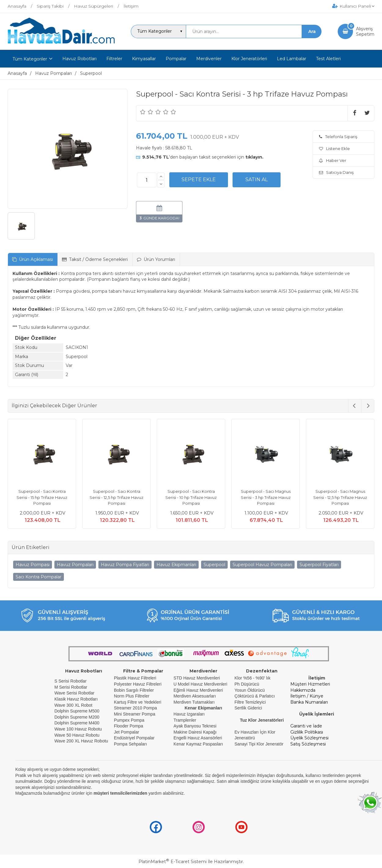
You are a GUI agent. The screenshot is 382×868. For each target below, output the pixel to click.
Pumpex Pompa (129, 720)
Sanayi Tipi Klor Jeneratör (259, 744)
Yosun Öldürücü (250, 690)
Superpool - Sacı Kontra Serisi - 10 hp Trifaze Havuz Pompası (191, 497)
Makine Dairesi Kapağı (195, 732)
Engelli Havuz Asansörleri (198, 738)
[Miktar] (147, 180)
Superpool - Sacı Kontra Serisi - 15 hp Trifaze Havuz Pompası (42, 497)
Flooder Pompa (129, 726)
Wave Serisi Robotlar (74, 693)
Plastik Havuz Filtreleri (135, 678)
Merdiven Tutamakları (194, 702)
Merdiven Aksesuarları (195, 696)
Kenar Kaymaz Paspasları (198, 744)
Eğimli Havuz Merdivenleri (198, 690)
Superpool (214, 565)
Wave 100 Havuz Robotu (79, 729)
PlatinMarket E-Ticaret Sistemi (173, 862)
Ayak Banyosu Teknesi (195, 726)
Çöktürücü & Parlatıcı (255, 696)
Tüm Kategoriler (30, 59)
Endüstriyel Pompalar (134, 738)
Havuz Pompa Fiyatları (125, 565)
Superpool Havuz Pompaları (262, 565)
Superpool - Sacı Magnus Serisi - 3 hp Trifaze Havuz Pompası (266, 497)
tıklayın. (254, 157)
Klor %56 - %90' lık (252, 678)
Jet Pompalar (127, 732)
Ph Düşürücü (247, 684)
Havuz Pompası (33, 565)
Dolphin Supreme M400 (77, 723)
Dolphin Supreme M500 (77, 711)
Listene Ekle (334, 148)
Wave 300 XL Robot (73, 705)
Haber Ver (333, 160)
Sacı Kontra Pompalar (39, 577)
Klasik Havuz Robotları (76, 699)
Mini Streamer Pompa (135, 714)
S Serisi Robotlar (70, 681)
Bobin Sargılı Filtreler (134, 690)
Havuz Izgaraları (189, 714)
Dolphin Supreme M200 (77, 717)
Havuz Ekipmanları (176, 565)
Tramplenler (185, 720)
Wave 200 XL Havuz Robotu (82, 741)
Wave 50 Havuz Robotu (77, 735)
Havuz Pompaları (75, 565)
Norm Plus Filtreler (132, 696)
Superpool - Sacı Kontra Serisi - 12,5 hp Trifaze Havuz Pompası (116, 497)
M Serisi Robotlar (71, 687)
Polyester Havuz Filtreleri (138, 684)
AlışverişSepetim (365, 31)
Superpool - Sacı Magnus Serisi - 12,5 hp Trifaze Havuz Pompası (340, 497)
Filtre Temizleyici (250, 702)
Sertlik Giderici (248, 708)
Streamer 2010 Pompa (136, 708)
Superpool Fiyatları (319, 565)
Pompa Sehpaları (130, 744)
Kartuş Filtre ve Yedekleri (138, 702)
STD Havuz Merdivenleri (197, 678)
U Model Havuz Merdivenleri (200, 684)
